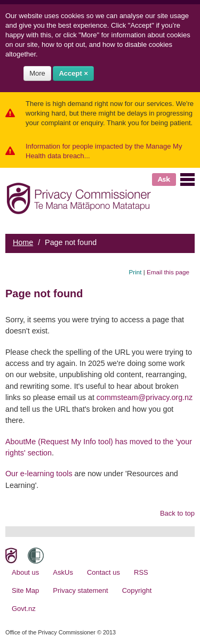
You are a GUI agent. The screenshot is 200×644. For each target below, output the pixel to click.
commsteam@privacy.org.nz (145, 397)
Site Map (25, 590)
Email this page (168, 272)
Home (23, 242)
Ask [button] (164, 179)
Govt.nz (24, 609)
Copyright (137, 590)
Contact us (103, 572)
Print (135, 272)
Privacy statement (80, 590)
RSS (141, 572)
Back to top (177, 513)
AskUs (63, 572)
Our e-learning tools (39, 474)
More (37, 73)
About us (25, 572)
